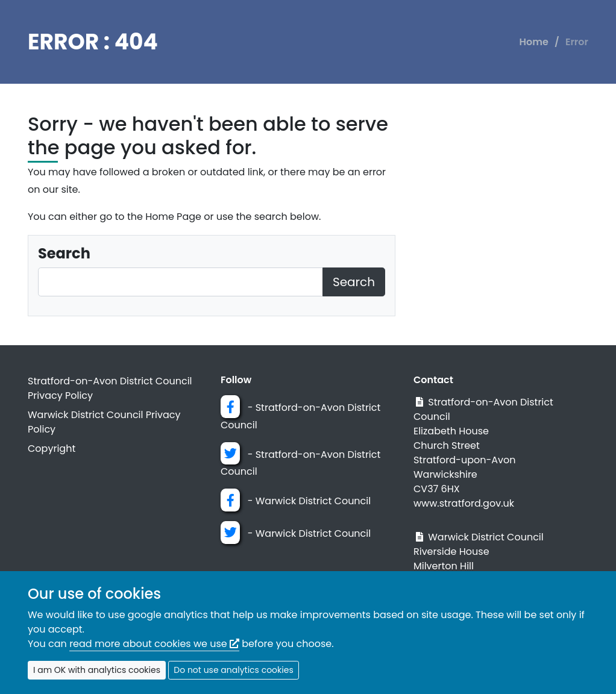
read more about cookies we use (154, 644)
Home (534, 42)
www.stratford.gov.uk (464, 503)
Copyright (52, 449)
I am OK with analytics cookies (97, 670)
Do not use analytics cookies (233, 670)
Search (354, 282)
